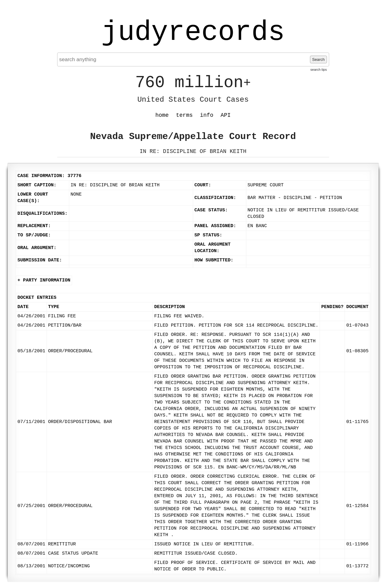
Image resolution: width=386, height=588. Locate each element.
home (162, 115)
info (207, 115)
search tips (318, 70)
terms (185, 115)
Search (318, 59)
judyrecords (193, 32)
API (226, 115)
